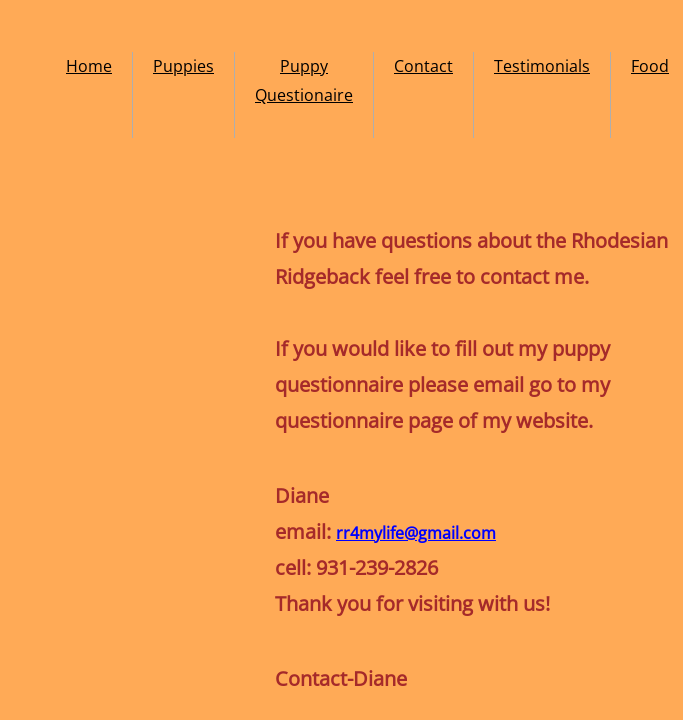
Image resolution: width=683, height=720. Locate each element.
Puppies (183, 66)
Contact (423, 66)
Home (89, 66)
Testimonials (542, 66)
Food (650, 66)
